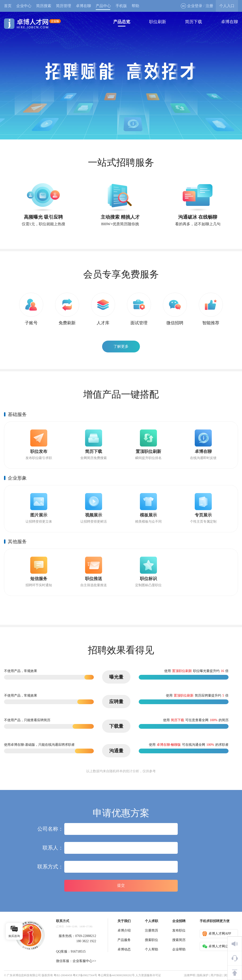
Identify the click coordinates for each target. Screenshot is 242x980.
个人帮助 (151, 949)
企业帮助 (179, 949)
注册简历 (151, 930)
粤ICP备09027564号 (85, 975)
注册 (209, 6)
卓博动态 (124, 949)
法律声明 (190, 975)
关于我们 (124, 921)
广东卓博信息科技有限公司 (24, 975)
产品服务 (124, 940)
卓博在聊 (83, 6)
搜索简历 (179, 940)
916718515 (78, 952)
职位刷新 (158, 22)
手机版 (121, 6)
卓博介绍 (124, 930)
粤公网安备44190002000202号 (116, 975)
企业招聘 (179, 921)
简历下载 (194, 22)
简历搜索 (44, 6)
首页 (8, 6)
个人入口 (227, 6)
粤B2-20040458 (63, 975)
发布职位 (179, 930)
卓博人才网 (32, 24)
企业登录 (192, 6)
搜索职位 (151, 940)
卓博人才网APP (217, 934)
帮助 (135, 6)
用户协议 (216, 975)
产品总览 (122, 22)
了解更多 (121, 346)
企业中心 (24, 6)
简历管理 (64, 6)
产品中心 (103, 6)
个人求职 (151, 921)
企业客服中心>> (84, 961)
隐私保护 (203, 975)
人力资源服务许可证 (148, 975)
